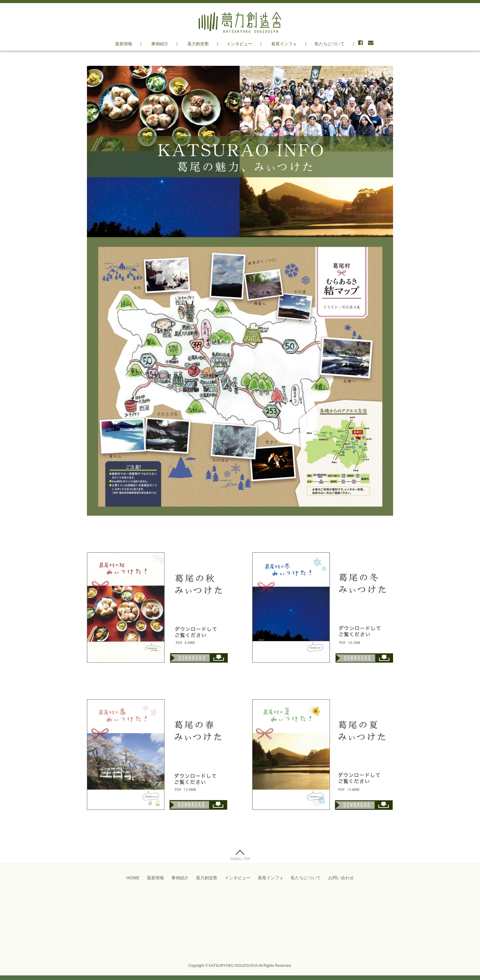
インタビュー (239, 44)
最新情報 (124, 44)
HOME (133, 878)
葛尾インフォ (284, 44)
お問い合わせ (341, 878)
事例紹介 (160, 44)
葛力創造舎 (240, 22)
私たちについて (330, 44)
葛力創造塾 (198, 44)
